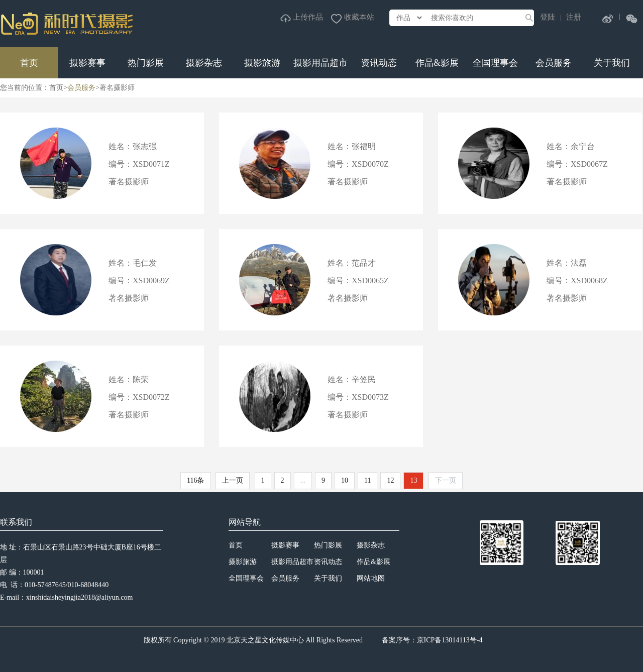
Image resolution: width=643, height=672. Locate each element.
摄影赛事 (87, 63)
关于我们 (612, 63)
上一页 (233, 480)
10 (345, 480)
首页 (29, 63)
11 (367, 480)
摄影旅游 (262, 63)
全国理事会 (495, 63)
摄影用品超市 (320, 63)
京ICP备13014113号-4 (450, 640)
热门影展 (146, 63)
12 (390, 480)
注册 (574, 17)
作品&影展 (437, 63)
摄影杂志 (204, 63)
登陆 (548, 17)
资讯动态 (379, 63)
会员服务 (554, 63)
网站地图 (371, 578)
